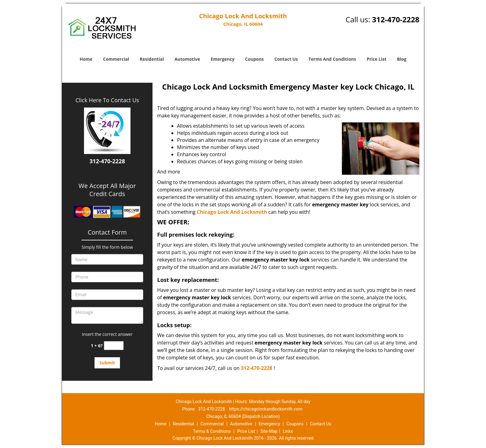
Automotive (187, 59)
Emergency (223, 59)
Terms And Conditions (332, 59)
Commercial (116, 59)
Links (288, 431)
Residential (152, 59)
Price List (377, 59)
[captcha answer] (114, 346)
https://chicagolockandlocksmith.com (266, 409)
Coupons (254, 59)
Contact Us (286, 59)
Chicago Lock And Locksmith (232, 212)
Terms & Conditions (212, 431)
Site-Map (269, 431)
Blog (402, 59)
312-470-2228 (396, 19)
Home (86, 59)
